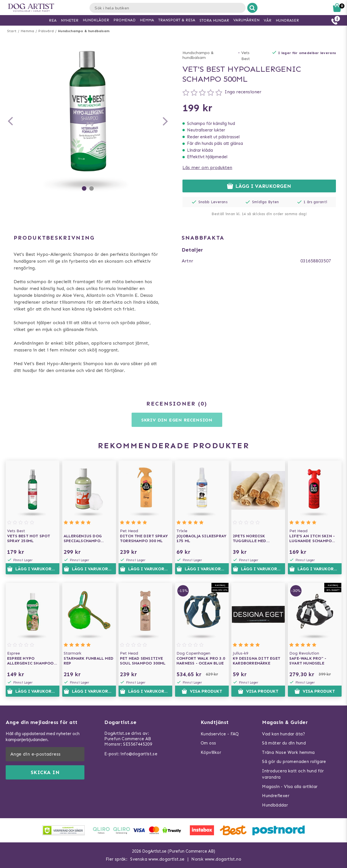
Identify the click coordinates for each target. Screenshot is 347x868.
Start (12, 31)
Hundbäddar (275, 805)
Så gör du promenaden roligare (294, 762)
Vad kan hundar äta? (284, 734)
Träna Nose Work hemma (288, 752)
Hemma (27, 31)
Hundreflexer (276, 796)
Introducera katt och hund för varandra (293, 774)
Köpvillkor (211, 752)
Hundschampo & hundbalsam (84, 31)
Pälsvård (46, 31)
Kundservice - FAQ (220, 734)
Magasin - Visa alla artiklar (290, 787)
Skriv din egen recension (177, 420)
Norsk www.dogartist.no (216, 859)
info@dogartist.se (139, 754)
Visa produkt (202, 691)
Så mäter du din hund (284, 743)
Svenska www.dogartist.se (157, 859)
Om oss (208, 743)
